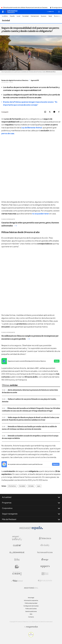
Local (18, 16)
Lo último (5, 16)
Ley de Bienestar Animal (32, 127)
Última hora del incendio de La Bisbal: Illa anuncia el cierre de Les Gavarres (25, 8)
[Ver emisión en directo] (50, 12)
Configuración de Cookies (31, 606)
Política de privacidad (31, 603)
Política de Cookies (31, 609)
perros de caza (8, 133)
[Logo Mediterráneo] (31, 588)
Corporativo (31, 508)
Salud (50, 16)
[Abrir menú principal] (59, 12)
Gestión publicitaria (31, 611)
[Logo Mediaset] (31, 529)
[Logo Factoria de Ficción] (45, 552)
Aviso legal (31, 598)
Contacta (31, 617)
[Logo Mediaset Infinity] (17, 538)
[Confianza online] (31, 636)
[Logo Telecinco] (45, 538)
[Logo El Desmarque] (17, 552)
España (12, 16)
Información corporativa (31, 600)
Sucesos (44, 16)
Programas (31, 503)
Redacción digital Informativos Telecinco (15, 80)
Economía (57, 16)
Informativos (12, 486)
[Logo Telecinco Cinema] (17, 574)
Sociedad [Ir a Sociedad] (6, 21)
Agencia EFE (35, 80)
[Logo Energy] (45, 559)
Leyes (39, 486)
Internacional (35, 16)
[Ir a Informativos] (12, 12)
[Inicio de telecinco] (3, 12)
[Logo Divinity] (45, 545)
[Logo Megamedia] (32, 627)
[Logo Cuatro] (17, 545)
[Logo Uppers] (45, 567)
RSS (31, 614)
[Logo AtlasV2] (17, 581)
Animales (31, 486)
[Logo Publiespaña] (45, 581)
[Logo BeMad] (17, 567)
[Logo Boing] (17, 559)
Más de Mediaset (31, 519)
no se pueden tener (41, 214)
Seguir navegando (31, 514)
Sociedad (25, 16)
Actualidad (31, 497)
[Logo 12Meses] (45, 574)
